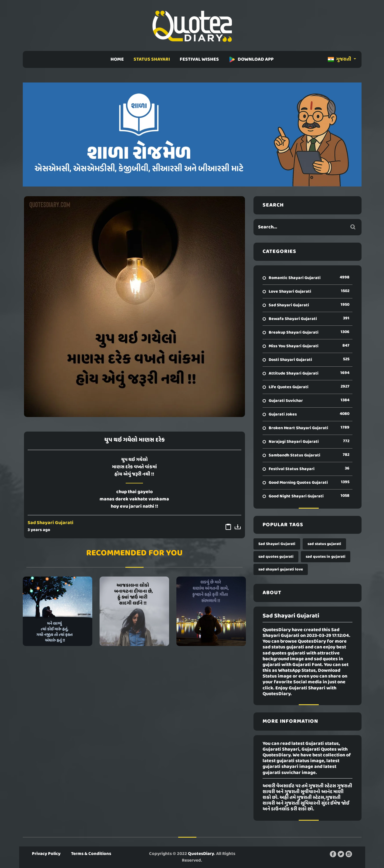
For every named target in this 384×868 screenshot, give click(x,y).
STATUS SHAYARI (152, 59)
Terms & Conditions (91, 854)
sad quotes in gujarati (326, 557)
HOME (117, 59)
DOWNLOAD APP (251, 59)
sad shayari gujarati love (281, 569)
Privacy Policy (46, 854)
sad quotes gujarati (276, 557)
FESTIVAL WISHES (199, 59)
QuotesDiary (201, 854)
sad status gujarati (324, 544)
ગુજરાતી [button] (340, 59)
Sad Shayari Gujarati (51, 523)
